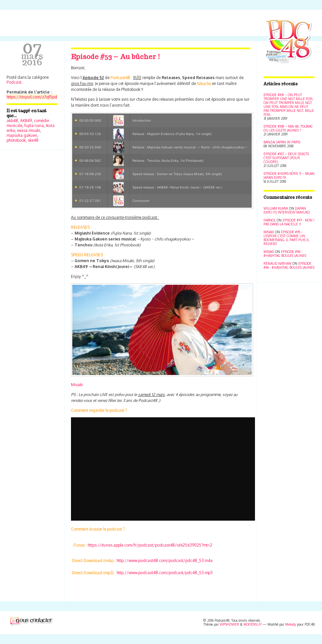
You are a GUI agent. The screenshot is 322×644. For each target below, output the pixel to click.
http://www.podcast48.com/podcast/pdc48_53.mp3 (165, 573)
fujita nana (34, 125)
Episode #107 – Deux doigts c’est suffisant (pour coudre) (286, 158)
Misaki (77, 385)
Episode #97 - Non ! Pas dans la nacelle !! (289, 222)
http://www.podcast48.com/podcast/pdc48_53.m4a (165, 561)
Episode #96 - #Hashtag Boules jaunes (285, 254)
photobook (16, 140)
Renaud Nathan (277, 263)
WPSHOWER (230, 624)
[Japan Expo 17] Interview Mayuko (287, 210)
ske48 (33, 140)
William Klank (276, 208)
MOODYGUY (253, 624)
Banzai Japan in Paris (282, 142)
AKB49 (26, 121)
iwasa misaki (29, 130)
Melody (291, 624)
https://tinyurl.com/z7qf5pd (32, 97)
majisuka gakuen (22, 135)
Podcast (14, 82)
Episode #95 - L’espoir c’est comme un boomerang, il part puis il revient (286, 238)
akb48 (12, 121)
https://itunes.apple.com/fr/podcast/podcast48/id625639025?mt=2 (150, 545)
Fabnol (270, 220)
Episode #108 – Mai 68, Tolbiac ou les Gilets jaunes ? (288, 128)
